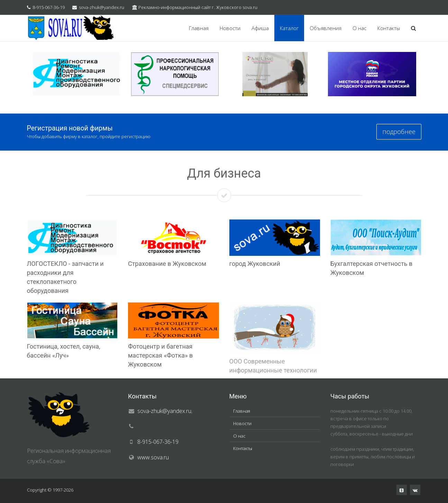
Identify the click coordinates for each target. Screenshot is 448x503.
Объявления (326, 28)
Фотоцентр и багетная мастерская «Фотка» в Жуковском (160, 355)
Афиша (260, 28)
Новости (230, 28)
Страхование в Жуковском (167, 264)
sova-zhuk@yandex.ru (102, 7)
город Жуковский (255, 264)
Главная (199, 28)
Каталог (289, 28)
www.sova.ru (153, 457)
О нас (359, 28)
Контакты (389, 28)
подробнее (399, 132)
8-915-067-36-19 (49, 7)
